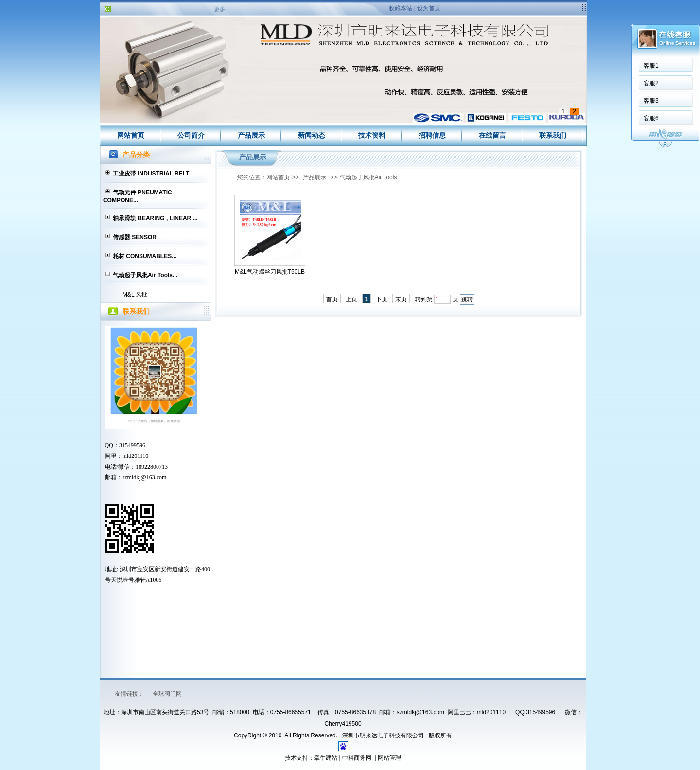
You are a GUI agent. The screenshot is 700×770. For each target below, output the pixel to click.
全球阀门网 (167, 694)
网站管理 (389, 758)
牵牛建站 (326, 758)
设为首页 (429, 8)
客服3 (651, 101)
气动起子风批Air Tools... (145, 275)
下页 (382, 299)
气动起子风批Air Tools (368, 177)
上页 (351, 299)
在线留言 (492, 135)
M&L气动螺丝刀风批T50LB (270, 272)
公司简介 (191, 135)
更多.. (221, 9)
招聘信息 (432, 135)
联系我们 (553, 135)
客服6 (651, 118)
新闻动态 (312, 135)
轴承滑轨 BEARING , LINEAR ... (155, 218)
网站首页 (131, 135)
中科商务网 (357, 758)
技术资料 (372, 135)
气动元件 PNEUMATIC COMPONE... (138, 196)
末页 (401, 299)
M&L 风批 (135, 295)
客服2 (651, 83)
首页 (332, 299)
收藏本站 (401, 8)
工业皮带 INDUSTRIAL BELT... (153, 174)
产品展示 (251, 135)
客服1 (651, 66)
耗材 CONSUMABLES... (145, 256)
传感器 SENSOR (135, 237)
